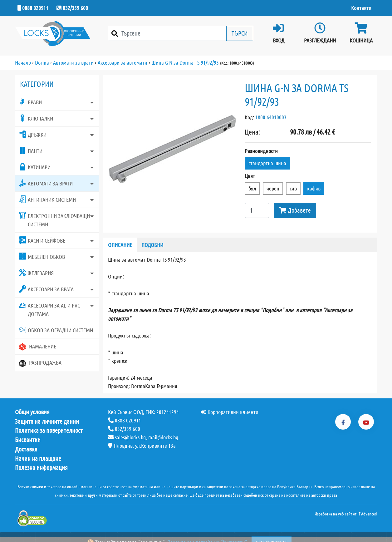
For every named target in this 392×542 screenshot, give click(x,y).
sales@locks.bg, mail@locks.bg (143, 437)
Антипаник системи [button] (47, 199)
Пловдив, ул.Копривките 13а (142, 446)
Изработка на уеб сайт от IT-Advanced (346, 514)
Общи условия (32, 412)
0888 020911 (33, 8)
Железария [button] (36, 273)
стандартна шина (267, 163)
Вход (278, 33)
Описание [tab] (120, 245)
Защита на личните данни (47, 421)
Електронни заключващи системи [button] (54, 219)
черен (273, 188)
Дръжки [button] (33, 134)
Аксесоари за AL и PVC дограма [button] (49, 309)
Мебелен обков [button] (42, 256)
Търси (240, 33)
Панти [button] (31, 150)
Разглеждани (320, 33)
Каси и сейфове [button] (42, 240)
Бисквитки (28, 440)
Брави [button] (30, 102)
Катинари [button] (35, 167)
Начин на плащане (38, 459)
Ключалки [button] (36, 118)
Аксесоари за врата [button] (46, 289)
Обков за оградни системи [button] (56, 330)
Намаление (37, 347)
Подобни (152, 245)
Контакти (361, 8)
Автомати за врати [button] (46, 183)
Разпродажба (40, 363)
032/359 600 (72, 8)
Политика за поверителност (49, 431)
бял (252, 188)
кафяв (314, 188)
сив (293, 188)
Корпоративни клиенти (230, 412)
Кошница (361, 33)
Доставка (26, 449)
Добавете (295, 210)
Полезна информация (41, 468)
